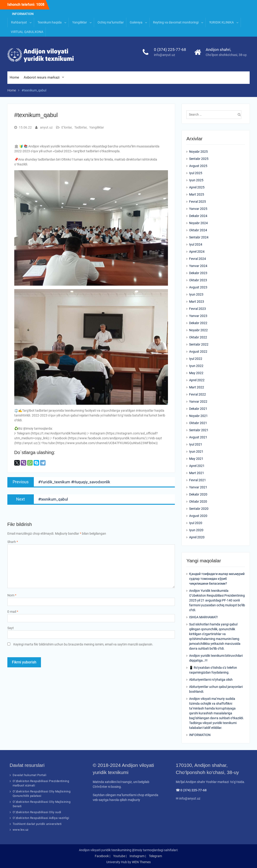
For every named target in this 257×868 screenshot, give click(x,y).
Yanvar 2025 (198, 209)
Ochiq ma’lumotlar (111, 22)
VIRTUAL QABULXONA (27, 32)
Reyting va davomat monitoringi (176, 22)
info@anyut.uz (165, 55)
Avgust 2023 (198, 287)
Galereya (136, 22)
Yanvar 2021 (198, 487)
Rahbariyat (19, 22)
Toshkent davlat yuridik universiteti (37, 824)
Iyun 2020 (196, 530)
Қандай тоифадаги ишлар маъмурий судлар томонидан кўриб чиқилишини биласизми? (217, 579)
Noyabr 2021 (198, 416)
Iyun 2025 (196, 180)
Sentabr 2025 (199, 159)
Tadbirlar (81, 127)
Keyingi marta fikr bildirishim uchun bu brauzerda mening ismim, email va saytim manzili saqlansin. (83, 644)
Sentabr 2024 (199, 237)
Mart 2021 (197, 473)
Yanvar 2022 (198, 402)
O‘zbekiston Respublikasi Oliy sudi (37, 812)
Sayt (11, 628)
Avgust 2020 (198, 516)
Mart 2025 (197, 194)
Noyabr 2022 (198, 330)
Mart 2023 (197, 302)
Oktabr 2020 (198, 501)
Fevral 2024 (198, 259)
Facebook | (103, 856)
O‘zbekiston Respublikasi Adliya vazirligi (41, 818)
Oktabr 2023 (198, 280)
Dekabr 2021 (198, 409)
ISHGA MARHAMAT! (204, 617)
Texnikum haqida (50, 22)
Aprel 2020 (197, 537)
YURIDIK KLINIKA (221, 22)
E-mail (13, 612)
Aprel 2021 (197, 466)
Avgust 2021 (198, 437)
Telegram (155, 856)
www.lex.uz (21, 830)
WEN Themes (141, 862)
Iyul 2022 (196, 359)
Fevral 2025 (198, 202)
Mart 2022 (197, 387)
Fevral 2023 (198, 309)
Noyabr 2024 (198, 223)
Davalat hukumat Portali (30, 775)
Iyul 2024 (196, 244)
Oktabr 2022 (198, 337)
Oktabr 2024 (198, 230)
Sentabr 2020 (199, 509)
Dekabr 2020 (198, 494)
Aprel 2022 (197, 380)
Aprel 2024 (197, 252)
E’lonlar (67, 127)
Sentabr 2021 (199, 430)
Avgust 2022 (198, 352)
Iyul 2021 (196, 444)
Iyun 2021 (196, 452)
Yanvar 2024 (198, 266)
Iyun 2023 (196, 294)
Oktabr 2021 (198, 423)
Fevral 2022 (198, 394)
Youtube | (120, 856)
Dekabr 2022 (198, 323)
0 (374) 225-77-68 (170, 50)
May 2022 (196, 373)
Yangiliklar (80, 22)
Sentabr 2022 (199, 344)
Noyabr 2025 (198, 152)
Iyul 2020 (196, 523)
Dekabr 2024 (198, 216)
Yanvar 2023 (198, 316)
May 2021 (196, 459)
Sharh (13, 542)
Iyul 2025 (196, 173)
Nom (12, 595)
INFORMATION (23, 14)
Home (14, 77)
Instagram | (138, 856)
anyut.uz (46, 127)
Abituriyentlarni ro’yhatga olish (211, 680)
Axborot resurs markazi (42, 77)
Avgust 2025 (198, 166)
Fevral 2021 (198, 480)
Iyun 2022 (196, 366)
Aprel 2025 (197, 187)
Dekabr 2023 (198, 273)
